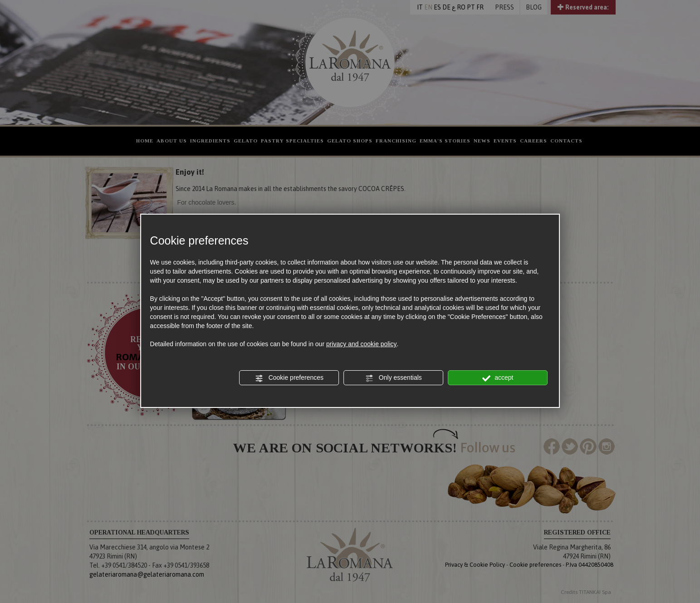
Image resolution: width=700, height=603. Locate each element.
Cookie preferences (289, 378)
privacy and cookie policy (362, 344)
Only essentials (394, 378)
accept (498, 378)
